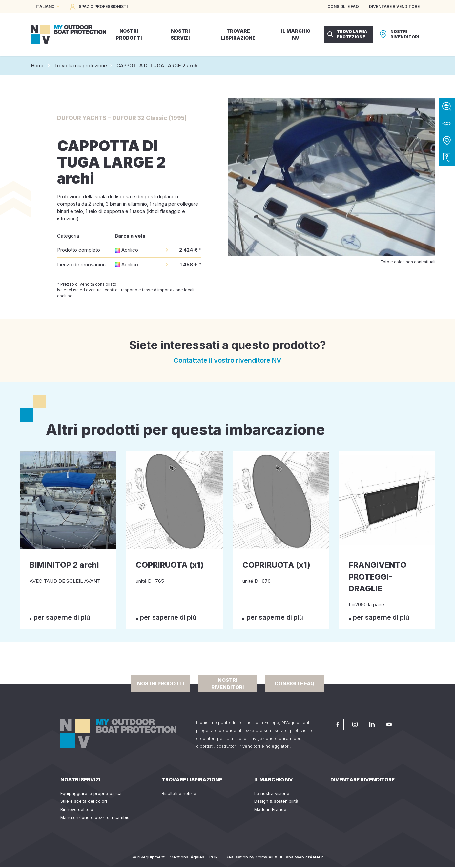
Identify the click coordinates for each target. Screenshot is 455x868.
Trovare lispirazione (192, 780)
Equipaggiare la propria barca (91, 793)
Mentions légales (187, 857)
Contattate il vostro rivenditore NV (227, 360)
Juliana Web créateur (301, 857)
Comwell (264, 857)
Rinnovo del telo (77, 809)
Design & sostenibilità (276, 801)
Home (38, 65)
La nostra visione (272, 793)
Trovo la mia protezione (81, 65)
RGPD (215, 857)
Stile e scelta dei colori (84, 801)
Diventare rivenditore (362, 780)
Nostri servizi (80, 780)
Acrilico (130, 250)
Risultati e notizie (179, 793)
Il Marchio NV (274, 780)
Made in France (270, 809)
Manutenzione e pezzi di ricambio (95, 817)
